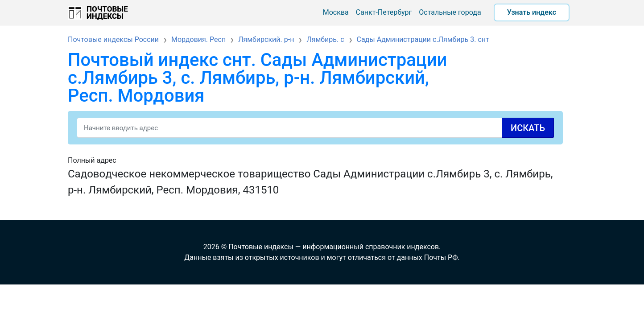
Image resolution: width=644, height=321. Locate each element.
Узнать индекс (532, 12)
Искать (528, 128)
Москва (336, 12)
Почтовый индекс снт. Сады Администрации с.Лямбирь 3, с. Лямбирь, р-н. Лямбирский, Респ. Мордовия (257, 78)
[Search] (315, 128)
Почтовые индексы (107, 12)
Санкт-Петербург (384, 12)
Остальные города (450, 12)
